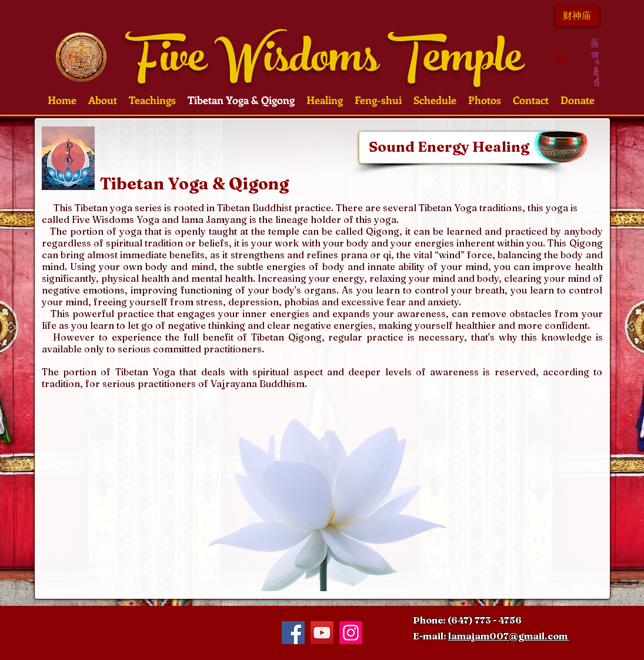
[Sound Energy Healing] (459, 147)
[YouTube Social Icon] (322, 633)
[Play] (562, 59)
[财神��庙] (577, 16)
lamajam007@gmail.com (509, 636)
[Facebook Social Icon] (293, 633)
